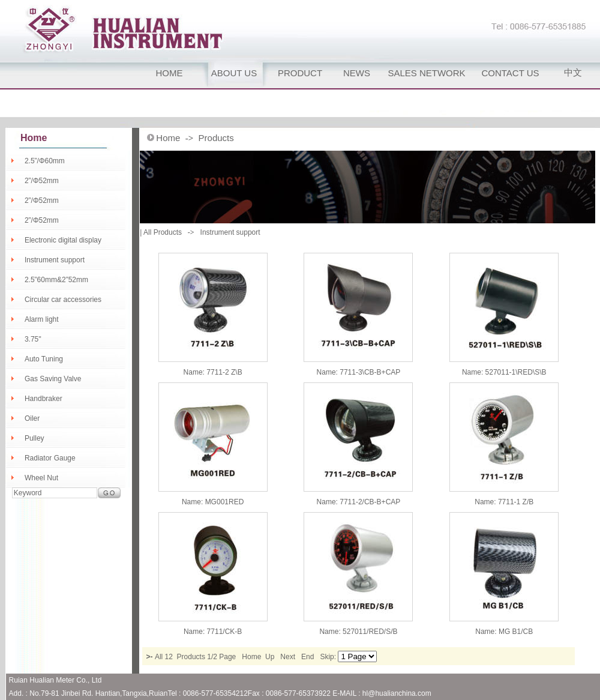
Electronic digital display (63, 240)
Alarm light (42, 319)
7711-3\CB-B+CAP (370, 372)
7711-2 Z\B (224, 372)
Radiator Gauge (50, 458)
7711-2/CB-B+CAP (370, 502)
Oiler (32, 418)
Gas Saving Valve (53, 379)
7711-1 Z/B (516, 502)
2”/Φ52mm (42, 181)
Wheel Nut (41, 478)
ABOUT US (234, 73)
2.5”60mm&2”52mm (56, 280)
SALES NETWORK (426, 73)
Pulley (34, 438)
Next (288, 657)
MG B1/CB (516, 632)
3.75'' (33, 339)
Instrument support (55, 260)
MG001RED (225, 502)
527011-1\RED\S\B (516, 372)
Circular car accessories (63, 300)
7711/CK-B (225, 632)
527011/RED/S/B (370, 632)
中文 (573, 72)
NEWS (357, 73)
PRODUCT (300, 73)
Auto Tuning (44, 359)
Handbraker (43, 399)
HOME (169, 73)
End (307, 657)
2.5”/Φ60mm (45, 161)
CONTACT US (510, 73)
